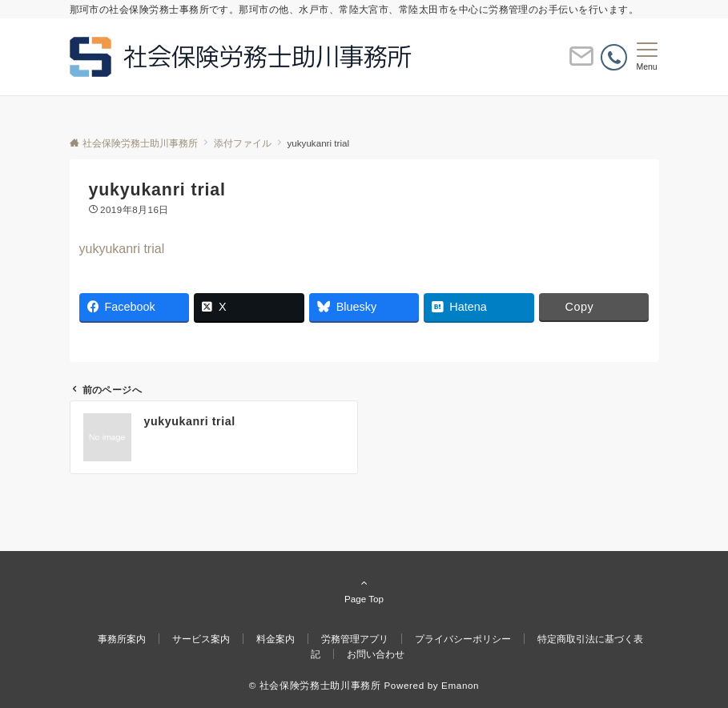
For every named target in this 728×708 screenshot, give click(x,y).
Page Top (364, 590)
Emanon (460, 685)
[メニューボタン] (647, 57)
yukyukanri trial (122, 249)
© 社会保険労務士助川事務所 (315, 685)
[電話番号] (614, 57)
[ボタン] (581, 63)
